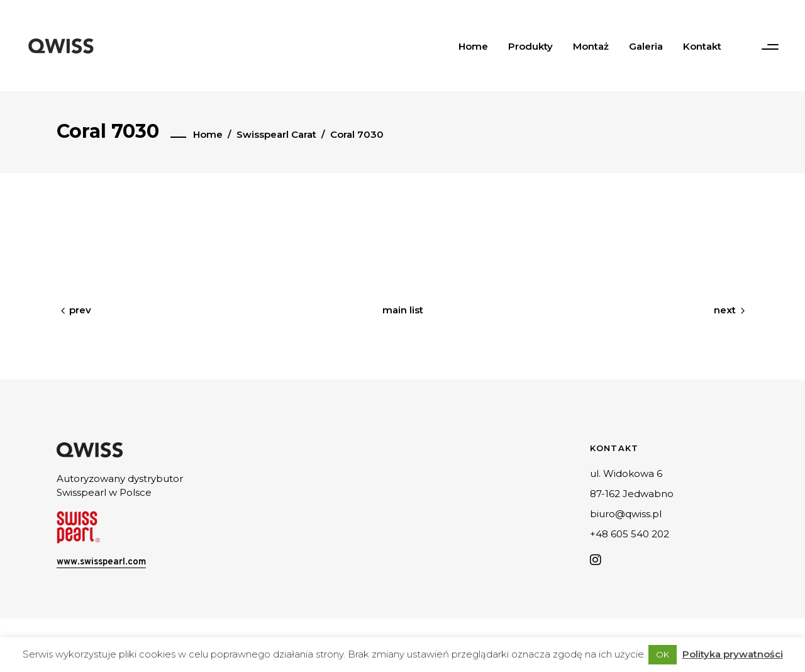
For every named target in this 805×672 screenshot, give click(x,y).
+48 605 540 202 (630, 534)
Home (208, 134)
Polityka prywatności (733, 654)
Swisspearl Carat (276, 134)
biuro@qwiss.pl (626, 514)
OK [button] (663, 654)
